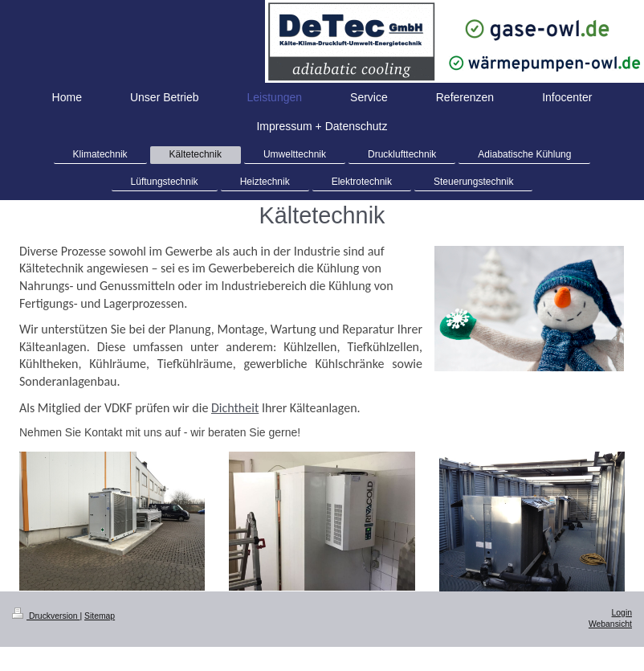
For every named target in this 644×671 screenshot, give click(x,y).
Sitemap (100, 616)
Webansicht (610, 624)
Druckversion (46, 616)
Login (622, 613)
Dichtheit (235, 408)
